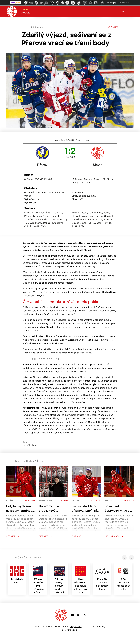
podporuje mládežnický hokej (81, 579)
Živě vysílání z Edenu (38, 579)
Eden (17, 574)
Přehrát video (114, 536)
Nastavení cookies (70, 629)
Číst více (12, 536)
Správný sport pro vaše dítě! (59, 579)
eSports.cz (76, 626)
